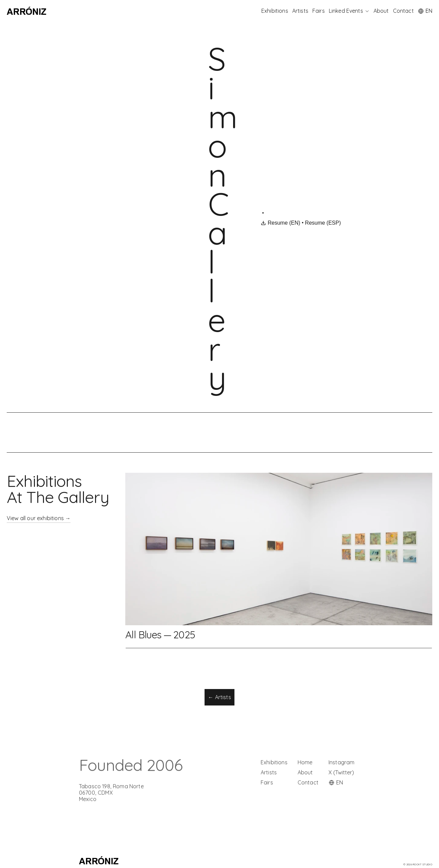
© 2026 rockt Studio (418, 864)
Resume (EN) (280, 223)
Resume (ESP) (323, 223)
